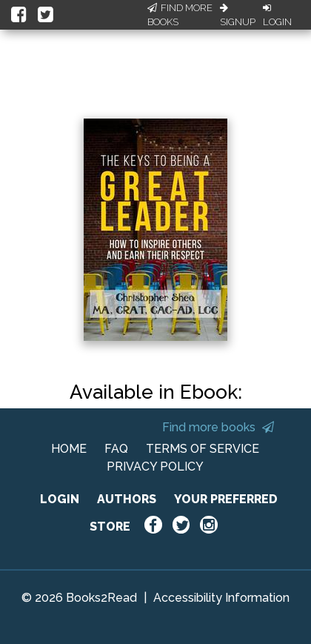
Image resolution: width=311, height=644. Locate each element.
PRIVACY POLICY (155, 467)
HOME (69, 449)
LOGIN (60, 499)
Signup (238, 16)
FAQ (116, 449)
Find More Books (180, 15)
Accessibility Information (221, 598)
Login (277, 16)
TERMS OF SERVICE (203, 449)
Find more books (218, 427)
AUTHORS (127, 499)
